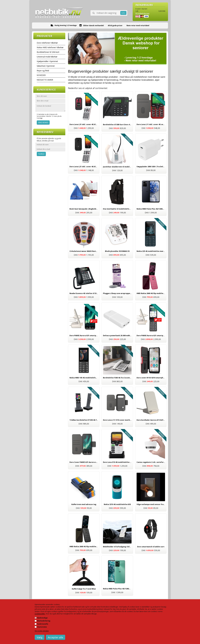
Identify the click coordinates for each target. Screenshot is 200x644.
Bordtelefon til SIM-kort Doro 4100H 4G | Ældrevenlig (117, 125)
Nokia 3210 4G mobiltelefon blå (117, 504)
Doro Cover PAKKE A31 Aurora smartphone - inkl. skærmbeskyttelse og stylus (84, 462)
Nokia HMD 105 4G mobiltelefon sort (84, 378)
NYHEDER (41, 75)
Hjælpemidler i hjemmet (47, 61)
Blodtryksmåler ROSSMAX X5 (117, 251)
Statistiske (42, 627)
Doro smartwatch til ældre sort (151, 547)
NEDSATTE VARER (45, 80)
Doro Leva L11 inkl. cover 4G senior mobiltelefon (151, 124)
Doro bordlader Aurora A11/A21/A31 (151, 420)
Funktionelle (43, 624)
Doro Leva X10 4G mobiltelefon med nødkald (117, 462)
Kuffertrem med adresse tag (84, 504)
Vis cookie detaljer (42, 631)
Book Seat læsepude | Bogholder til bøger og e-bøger (84, 209)
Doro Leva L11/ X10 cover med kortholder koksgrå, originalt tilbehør (117, 420)
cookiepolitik (40, 614)
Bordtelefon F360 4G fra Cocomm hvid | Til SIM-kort (117, 378)
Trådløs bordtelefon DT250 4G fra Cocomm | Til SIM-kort (84, 420)
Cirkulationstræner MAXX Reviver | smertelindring (84, 251)
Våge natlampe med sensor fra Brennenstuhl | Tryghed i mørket (151, 504)
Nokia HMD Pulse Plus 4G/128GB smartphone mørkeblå (151, 209)
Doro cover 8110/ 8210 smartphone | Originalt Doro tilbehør (151, 378)
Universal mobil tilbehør (47, 57)
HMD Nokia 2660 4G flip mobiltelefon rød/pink (151, 293)
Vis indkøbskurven (142, 13)
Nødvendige (42, 618)
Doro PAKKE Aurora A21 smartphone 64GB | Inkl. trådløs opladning (151, 336)
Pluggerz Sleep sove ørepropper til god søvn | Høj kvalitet (117, 293)
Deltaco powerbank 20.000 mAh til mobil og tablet (117, 336)
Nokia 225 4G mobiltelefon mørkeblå (151, 251)
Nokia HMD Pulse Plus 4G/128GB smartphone (117, 589)
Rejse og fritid (43, 71)
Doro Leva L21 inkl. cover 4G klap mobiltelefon (84, 167)
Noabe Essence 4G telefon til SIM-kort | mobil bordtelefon (84, 293)
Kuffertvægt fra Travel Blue (84, 589)
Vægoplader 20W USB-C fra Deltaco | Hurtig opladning (151, 167)
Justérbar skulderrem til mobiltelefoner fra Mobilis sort (117, 167)
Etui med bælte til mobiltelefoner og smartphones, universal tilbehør (117, 209)
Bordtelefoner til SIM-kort (48, 52)
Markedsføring (44, 621)
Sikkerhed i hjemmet (46, 66)
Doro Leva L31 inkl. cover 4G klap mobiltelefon (84, 124)
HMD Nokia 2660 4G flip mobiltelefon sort (84, 547)
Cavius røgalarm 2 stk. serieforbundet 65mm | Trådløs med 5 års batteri (151, 462)
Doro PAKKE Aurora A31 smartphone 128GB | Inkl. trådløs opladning (84, 336)
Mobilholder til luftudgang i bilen (117, 547)
